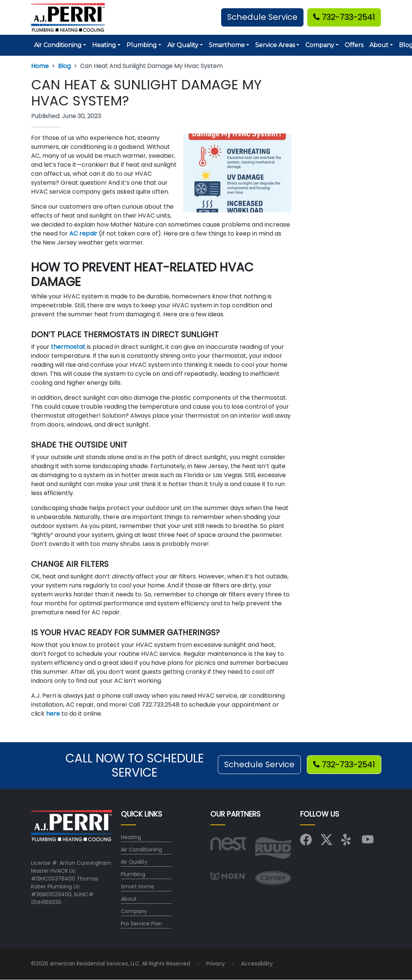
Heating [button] (104, 45)
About (129, 899)
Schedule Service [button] (262, 17)
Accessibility (257, 964)
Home (40, 66)
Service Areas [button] (275, 45)
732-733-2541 (344, 17)
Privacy (216, 964)
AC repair (83, 234)
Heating (131, 837)
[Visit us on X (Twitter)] (326, 842)
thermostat (68, 347)
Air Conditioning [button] (58, 45)
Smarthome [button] (227, 45)
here (53, 714)
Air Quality (134, 862)
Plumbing (133, 874)
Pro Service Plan (141, 924)
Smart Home (138, 887)
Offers (354, 45)
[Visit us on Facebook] (306, 842)
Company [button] (320, 45)
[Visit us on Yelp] (347, 842)
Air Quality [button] (183, 45)
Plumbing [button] (142, 45)
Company (134, 911)
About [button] (379, 45)
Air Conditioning (141, 850)
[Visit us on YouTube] (368, 842)
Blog (64, 66)
